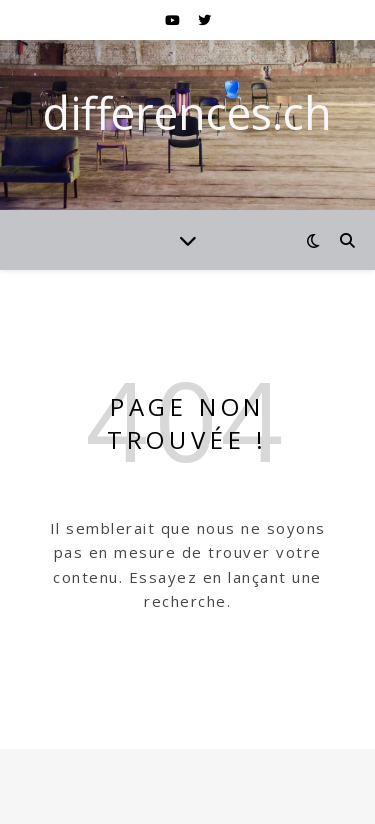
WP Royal (237, 786)
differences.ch (187, 112)
